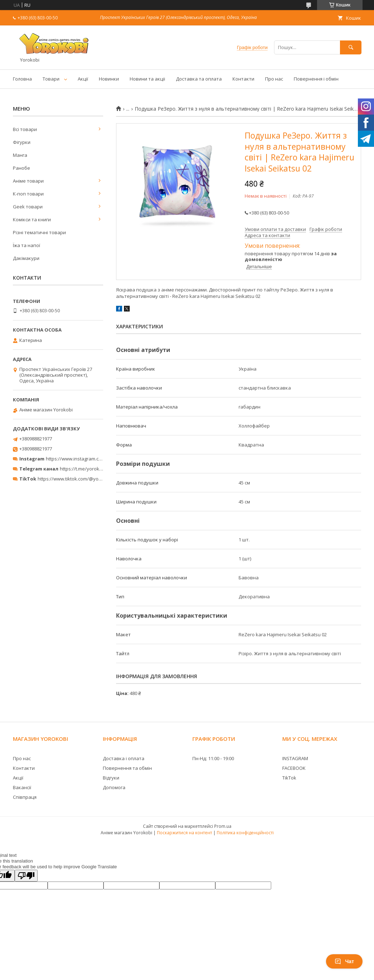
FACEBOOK (294, 768)
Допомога (114, 787)
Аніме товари (28, 181)
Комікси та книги (32, 219)
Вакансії (22, 787)
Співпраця (25, 797)
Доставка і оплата (124, 758)
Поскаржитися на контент (184, 833)
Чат (344, 961)
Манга (20, 155)
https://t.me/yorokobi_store (90, 469)
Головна (22, 79)
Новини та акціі (147, 79)
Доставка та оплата (199, 79)
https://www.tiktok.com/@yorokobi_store (82, 479)
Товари (51, 79)
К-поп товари (28, 194)
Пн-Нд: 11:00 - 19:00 (213, 758)
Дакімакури (26, 258)
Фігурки (22, 142)
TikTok (289, 778)
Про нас (274, 79)
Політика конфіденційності (245, 833)
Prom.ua (223, 826)
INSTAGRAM (295, 758)
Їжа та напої (27, 245)
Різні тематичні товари (39, 232)
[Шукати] (351, 47)
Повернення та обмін (127, 768)
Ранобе (21, 168)
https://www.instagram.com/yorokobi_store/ (94, 459)
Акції (83, 79)
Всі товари (25, 129)
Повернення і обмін (316, 79)
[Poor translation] (26, 876)
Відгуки (111, 778)
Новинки (109, 79)
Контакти (243, 79)
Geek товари (28, 207)
